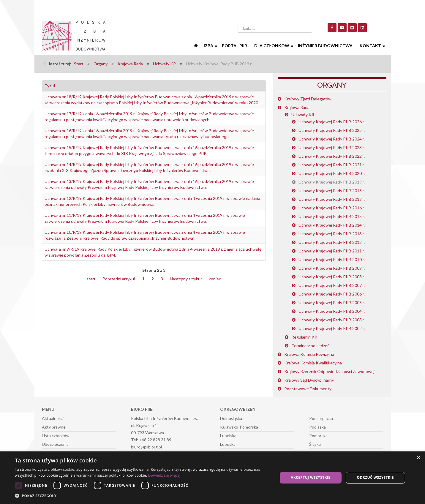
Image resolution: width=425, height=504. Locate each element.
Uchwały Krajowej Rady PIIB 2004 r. (332, 311)
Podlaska (317, 427)
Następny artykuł (186, 279)
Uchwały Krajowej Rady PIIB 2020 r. (332, 173)
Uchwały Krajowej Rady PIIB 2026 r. (332, 122)
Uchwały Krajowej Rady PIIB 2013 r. (332, 234)
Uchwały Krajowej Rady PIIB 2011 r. (332, 251)
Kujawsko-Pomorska (239, 427)
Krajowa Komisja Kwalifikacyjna (313, 363)
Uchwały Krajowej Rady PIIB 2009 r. (332, 268)
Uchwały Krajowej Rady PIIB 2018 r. (332, 191)
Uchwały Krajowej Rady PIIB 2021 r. (332, 165)
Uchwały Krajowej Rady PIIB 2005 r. (332, 302)
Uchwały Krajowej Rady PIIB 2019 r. (332, 182)
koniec (215, 279)
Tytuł (50, 86)
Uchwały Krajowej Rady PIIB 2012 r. (332, 242)
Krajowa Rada (297, 107)
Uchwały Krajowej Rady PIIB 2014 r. (332, 225)
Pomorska (318, 436)
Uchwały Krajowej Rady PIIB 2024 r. (332, 139)
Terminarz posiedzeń (311, 346)
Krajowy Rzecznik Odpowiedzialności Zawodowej (329, 371)
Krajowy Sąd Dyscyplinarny (309, 380)
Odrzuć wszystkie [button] (375, 477)
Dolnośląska (231, 418)
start (91, 279)
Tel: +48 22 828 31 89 (151, 440)
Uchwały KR (303, 114)
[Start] (197, 46)
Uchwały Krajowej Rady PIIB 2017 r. (332, 199)
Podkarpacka (321, 418)
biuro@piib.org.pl (146, 447)
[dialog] (212, 478)
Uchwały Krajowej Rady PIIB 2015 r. (332, 216)
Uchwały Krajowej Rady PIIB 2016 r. (332, 208)
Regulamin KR (304, 337)
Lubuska (228, 444)
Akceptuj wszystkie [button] (311, 477)
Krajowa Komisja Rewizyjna (309, 354)
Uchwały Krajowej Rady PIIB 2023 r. (332, 147)
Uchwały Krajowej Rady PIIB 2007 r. (332, 285)
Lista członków (56, 436)
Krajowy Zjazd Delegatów (308, 99)
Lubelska (228, 436)
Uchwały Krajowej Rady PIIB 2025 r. (332, 130)
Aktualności (53, 418)
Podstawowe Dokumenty (308, 389)
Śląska (315, 444)
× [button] (418, 458)
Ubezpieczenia (55, 444)
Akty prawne (54, 427)
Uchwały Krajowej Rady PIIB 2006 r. (332, 294)
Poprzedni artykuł (119, 279)
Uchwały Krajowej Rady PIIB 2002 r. (332, 328)
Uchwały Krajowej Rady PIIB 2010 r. (332, 259)
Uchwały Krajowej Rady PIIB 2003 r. (332, 320)
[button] (142, 496)
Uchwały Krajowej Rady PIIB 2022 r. (332, 156)
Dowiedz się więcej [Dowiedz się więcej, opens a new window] (165, 475)
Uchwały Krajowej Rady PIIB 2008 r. (332, 277)
